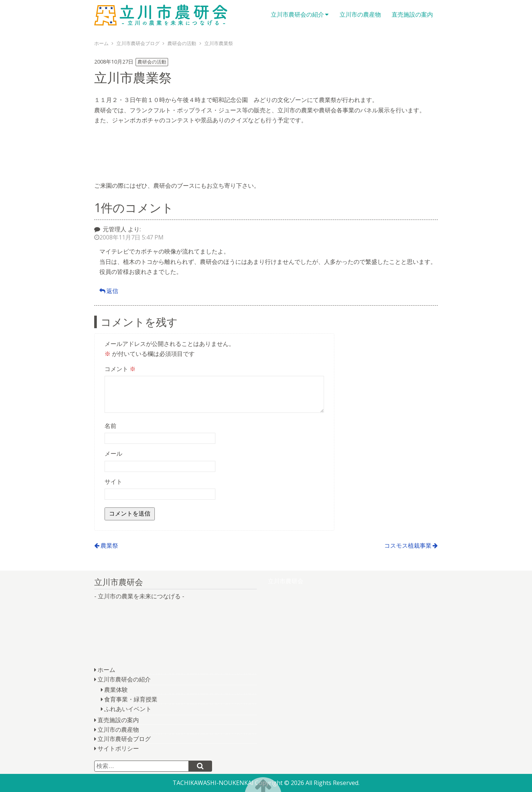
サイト (113, 482)
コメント (120, 369)
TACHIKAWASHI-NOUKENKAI (213, 783)
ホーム (106, 670)
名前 (110, 426)
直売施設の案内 (412, 14)
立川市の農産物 (360, 14)
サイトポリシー (118, 748)
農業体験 (116, 690)
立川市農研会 (161, 15)
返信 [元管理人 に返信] (112, 291)
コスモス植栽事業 (408, 545)
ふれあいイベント (128, 709)
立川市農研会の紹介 (297, 14)
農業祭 (109, 545)
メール (113, 453)
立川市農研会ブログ (124, 739)
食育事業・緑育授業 (131, 699)
